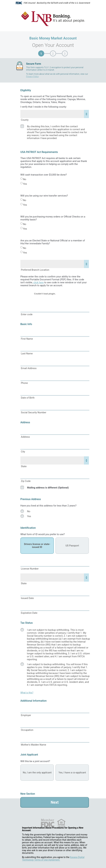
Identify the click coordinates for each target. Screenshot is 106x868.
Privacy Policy (32, 76)
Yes (25, 184)
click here (38, 282)
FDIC (47, 823)
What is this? (27, 693)
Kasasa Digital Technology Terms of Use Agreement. (53, 859)
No (25, 179)
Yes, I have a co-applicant (72, 773)
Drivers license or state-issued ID (37, 546)
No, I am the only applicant (37, 773)
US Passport (72, 546)
